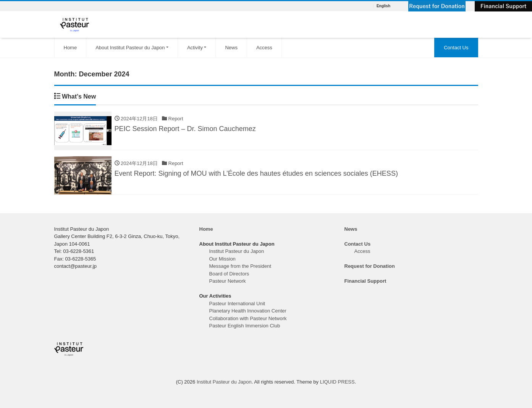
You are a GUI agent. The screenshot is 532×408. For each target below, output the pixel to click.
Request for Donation (370, 266)
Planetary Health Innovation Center (248, 311)
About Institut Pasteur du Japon (130, 48)
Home (70, 48)
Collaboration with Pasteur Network (248, 318)
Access (264, 48)
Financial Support (365, 281)
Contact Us (456, 48)
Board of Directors (229, 274)
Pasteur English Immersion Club (245, 326)
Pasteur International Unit (237, 304)
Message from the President (240, 266)
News (231, 48)
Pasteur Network (228, 281)
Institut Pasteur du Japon (237, 251)
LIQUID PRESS (337, 382)
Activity (195, 48)
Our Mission (222, 259)
